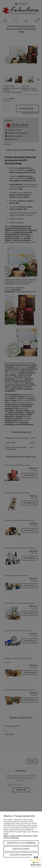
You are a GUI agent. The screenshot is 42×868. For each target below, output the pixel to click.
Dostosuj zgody (21, 849)
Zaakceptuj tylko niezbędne (21, 843)
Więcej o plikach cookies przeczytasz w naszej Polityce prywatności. (21, 837)
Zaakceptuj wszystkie (21, 855)
